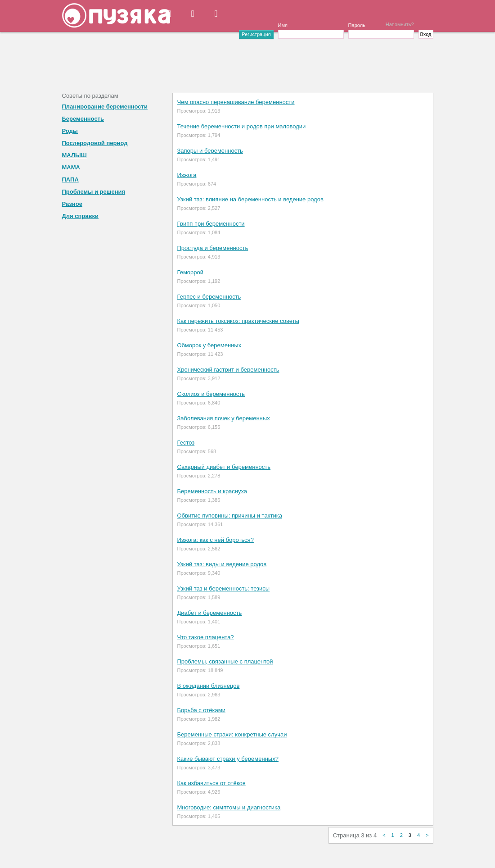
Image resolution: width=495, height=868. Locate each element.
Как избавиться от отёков (211, 783)
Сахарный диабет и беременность (224, 467)
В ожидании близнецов (209, 686)
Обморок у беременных (209, 345)
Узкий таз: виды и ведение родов (222, 564)
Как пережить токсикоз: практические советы (238, 321)
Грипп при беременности (211, 224)
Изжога (187, 175)
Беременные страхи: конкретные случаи (232, 734)
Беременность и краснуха (212, 491)
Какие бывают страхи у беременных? (228, 759)
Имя (283, 25)
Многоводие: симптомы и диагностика (229, 807)
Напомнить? (400, 24)
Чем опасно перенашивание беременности (236, 102)
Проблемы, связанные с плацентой (225, 661)
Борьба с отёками (201, 710)
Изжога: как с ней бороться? (216, 540)
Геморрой (191, 272)
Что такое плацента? (206, 637)
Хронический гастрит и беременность (228, 370)
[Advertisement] (247, 61)
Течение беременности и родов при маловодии (242, 126)
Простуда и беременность (213, 248)
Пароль (357, 25)
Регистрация (256, 34)
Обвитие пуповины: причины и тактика (230, 516)
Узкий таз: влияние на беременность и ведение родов (250, 199)
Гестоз (186, 443)
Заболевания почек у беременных (224, 418)
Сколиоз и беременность (211, 394)
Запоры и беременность (210, 151)
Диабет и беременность (210, 613)
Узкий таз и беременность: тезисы (224, 589)
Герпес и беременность (209, 297)
